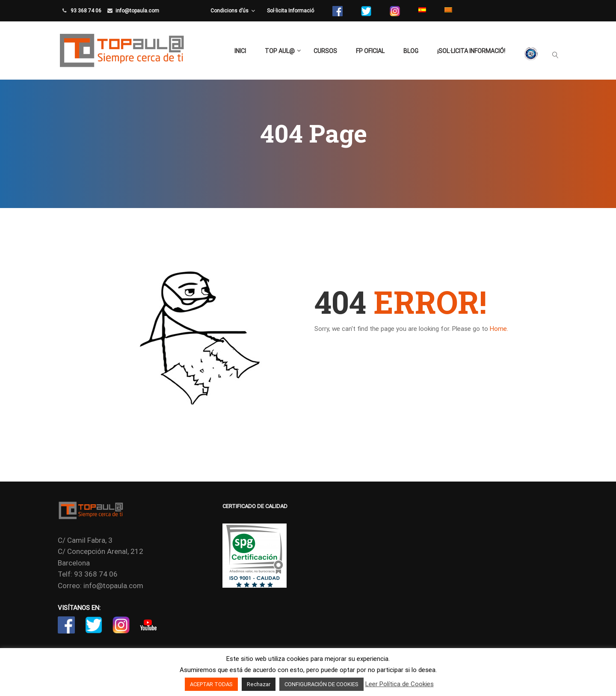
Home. (499, 329)
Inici (240, 51)
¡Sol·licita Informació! (471, 51)
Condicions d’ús (230, 11)
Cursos (325, 51)
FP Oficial (370, 51)
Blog (411, 51)
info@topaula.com (137, 11)
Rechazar (259, 684)
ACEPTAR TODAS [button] (211, 684)
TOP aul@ (280, 51)
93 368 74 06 (85, 11)
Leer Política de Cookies (400, 684)
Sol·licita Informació (290, 11)
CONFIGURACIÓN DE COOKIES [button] (321, 684)
